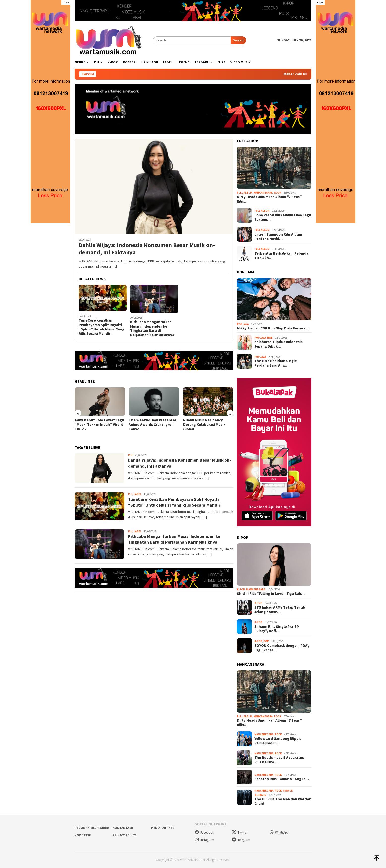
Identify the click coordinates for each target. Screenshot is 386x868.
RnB (270, 338)
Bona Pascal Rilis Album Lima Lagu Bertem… (283, 217)
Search (238, 40)
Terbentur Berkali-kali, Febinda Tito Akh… (281, 256)
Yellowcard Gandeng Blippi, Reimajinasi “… (278, 741)
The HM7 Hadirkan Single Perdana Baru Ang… (276, 363)
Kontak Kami (123, 828)
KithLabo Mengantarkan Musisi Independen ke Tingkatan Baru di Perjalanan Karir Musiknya (152, 329)
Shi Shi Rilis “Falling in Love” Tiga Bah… (271, 594)
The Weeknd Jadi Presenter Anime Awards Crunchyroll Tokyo (153, 425)
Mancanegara (263, 193)
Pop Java (243, 324)
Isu (130, 455)
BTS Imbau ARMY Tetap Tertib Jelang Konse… (280, 610)
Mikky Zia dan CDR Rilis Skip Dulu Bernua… (273, 328)
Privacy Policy (124, 835)
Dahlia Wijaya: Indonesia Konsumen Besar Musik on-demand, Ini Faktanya (147, 249)
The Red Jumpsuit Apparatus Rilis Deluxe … (279, 760)
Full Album (245, 193)
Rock (277, 193)
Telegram (241, 840)
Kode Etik (83, 835)
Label (138, 494)
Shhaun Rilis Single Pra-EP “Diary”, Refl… (277, 629)
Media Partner (163, 828)
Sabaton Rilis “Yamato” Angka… (282, 779)
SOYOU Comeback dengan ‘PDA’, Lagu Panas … (282, 648)
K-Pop (241, 589)
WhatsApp (279, 832)
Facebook (204, 832)
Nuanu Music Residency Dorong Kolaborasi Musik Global (204, 425)
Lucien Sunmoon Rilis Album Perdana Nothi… (278, 237)
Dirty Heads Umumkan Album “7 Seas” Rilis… (269, 199)
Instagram (204, 840)
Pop (266, 641)
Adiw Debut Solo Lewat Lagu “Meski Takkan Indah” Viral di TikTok (99, 425)
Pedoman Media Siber (92, 828)
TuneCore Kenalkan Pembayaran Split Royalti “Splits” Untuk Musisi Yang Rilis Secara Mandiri (101, 327)
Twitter (239, 832)
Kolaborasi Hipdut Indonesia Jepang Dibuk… (278, 344)
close (66, 2)
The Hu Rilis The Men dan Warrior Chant (282, 801)
